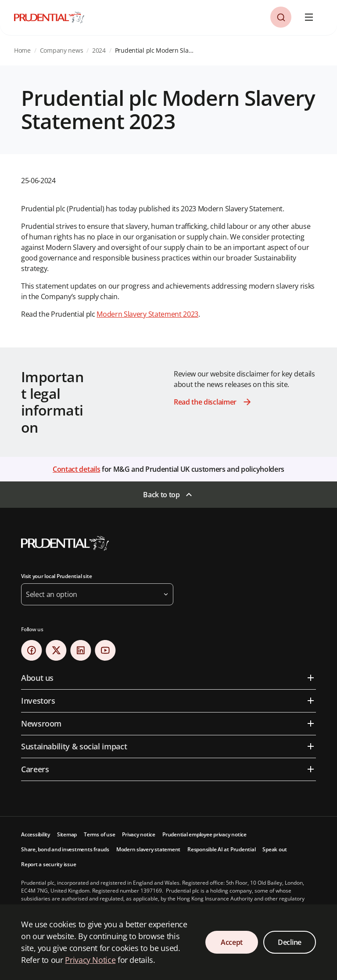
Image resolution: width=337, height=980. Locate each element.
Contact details (76, 469)
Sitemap (67, 834)
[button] (281, 17)
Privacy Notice (90, 960)
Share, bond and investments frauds (65, 849)
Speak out (275, 849)
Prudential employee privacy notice (204, 834)
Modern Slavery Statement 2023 (147, 314)
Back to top (161, 495)
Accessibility (36, 834)
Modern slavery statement (148, 849)
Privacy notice (139, 834)
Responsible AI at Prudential (221, 849)
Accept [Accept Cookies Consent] (232, 942)
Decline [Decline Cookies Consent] (290, 942)
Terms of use (99, 834)
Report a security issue (48, 864)
